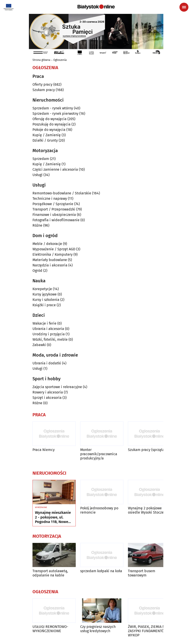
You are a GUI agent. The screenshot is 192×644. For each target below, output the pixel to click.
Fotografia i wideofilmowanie (56, 220)
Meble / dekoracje (47, 244)
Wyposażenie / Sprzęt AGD (54, 249)
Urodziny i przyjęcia (49, 334)
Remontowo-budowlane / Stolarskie (62, 193)
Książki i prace (44, 305)
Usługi (38, 175)
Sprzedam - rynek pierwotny (55, 114)
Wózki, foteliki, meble (50, 339)
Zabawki (39, 345)
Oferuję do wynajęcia (50, 119)
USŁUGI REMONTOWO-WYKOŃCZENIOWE (50, 629)
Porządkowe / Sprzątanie (53, 204)
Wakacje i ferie (44, 323)
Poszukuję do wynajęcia (52, 124)
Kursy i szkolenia (46, 300)
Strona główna (41, 60)
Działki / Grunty (45, 140)
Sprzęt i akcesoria (47, 398)
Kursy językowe (45, 294)
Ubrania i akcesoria (48, 329)
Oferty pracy (42, 84)
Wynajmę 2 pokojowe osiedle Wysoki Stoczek (147, 510)
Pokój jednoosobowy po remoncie (99, 510)
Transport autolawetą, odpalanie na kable (50, 573)
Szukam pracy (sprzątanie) (149, 450)
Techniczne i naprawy (50, 199)
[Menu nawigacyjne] (184, 7)
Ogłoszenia (60, 60)
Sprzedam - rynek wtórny (53, 108)
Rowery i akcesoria (48, 392)
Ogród (37, 271)
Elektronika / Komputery (53, 254)
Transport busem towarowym (142, 573)
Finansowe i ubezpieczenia (54, 215)
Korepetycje (42, 289)
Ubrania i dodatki (47, 363)
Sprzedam (41, 159)
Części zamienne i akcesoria (55, 169)
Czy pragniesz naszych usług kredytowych (98, 629)
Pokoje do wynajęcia (49, 130)
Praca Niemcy (44, 450)
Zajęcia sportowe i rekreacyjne (57, 387)
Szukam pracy (44, 90)
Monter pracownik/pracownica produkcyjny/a (99, 454)
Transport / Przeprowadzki (54, 209)
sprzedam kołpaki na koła (101, 571)
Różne (37, 225)
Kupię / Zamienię (47, 135)
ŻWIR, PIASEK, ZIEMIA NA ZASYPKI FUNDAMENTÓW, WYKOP (148, 631)
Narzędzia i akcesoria (50, 265)
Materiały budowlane (50, 260)
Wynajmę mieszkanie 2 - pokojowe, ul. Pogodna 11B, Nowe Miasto (53, 517)
